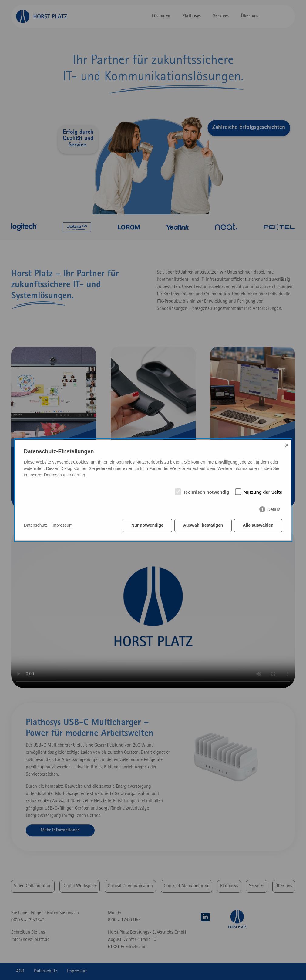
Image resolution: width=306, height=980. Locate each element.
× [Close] (287, 445)
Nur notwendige (147, 525)
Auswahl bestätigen (203, 525)
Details (274, 509)
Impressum (62, 525)
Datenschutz (36, 525)
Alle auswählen (258, 525)
